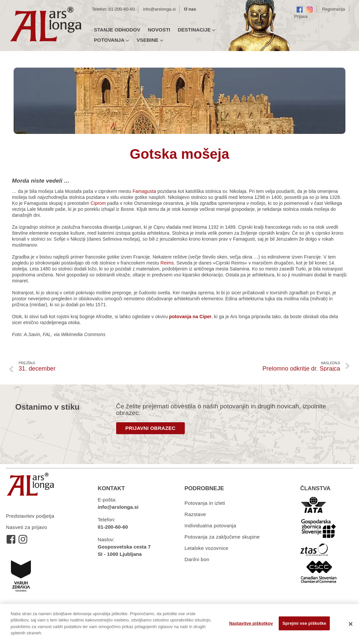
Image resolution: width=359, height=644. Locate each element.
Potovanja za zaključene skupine (222, 537)
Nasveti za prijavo (27, 527)
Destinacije (197, 30)
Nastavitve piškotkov (251, 623)
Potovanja (111, 40)
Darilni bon (197, 559)
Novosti (159, 30)
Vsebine (150, 40)
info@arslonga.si (159, 9)
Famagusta (145, 191)
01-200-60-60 (122, 9)
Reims (167, 263)
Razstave (195, 514)
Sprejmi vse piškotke (304, 623)
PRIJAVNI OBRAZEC (150, 428)
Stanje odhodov (117, 30)
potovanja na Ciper (190, 317)
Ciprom (98, 203)
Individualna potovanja (210, 526)
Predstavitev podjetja (30, 516)
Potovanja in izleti (205, 503)
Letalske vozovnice (206, 548)
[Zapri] (351, 624)
